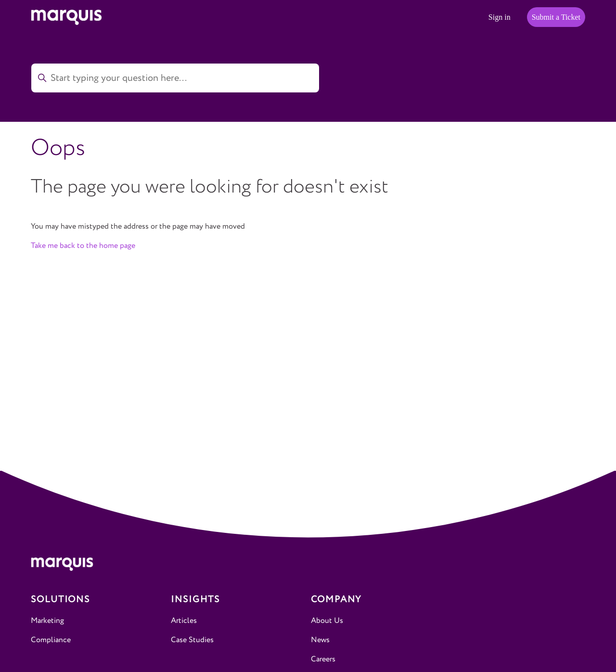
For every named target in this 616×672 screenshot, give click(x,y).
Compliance (51, 640)
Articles (184, 621)
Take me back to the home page (83, 246)
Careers (323, 659)
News (320, 640)
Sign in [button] (500, 17)
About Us (327, 621)
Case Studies (192, 640)
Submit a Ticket (556, 17)
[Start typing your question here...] (175, 78)
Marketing (47, 621)
